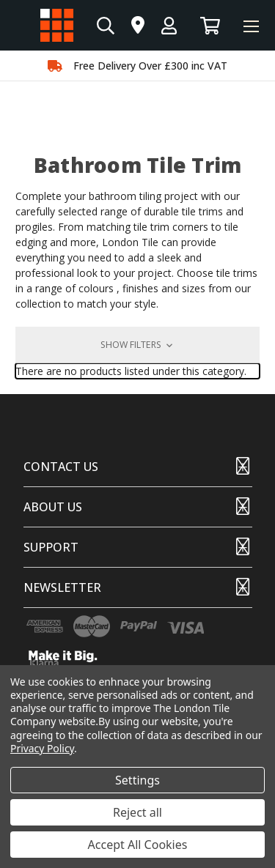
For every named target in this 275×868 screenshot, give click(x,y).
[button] (137, 345)
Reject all (137, 812)
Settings (137, 780)
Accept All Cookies (138, 845)
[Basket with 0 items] (210, 25)
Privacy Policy (42, 748)
